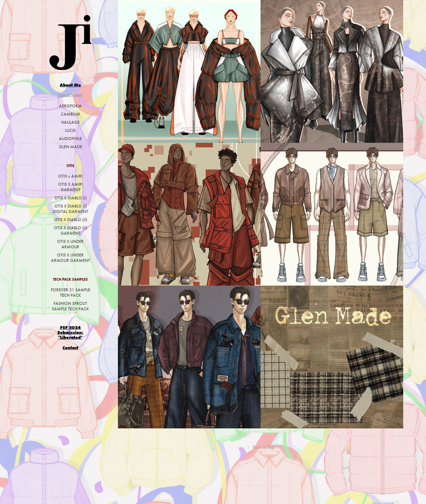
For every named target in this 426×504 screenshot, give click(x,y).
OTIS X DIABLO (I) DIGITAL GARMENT (71, 209)
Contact (70, 348)
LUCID (70, 130)
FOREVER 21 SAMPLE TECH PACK (71, 293)
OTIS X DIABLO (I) (71, 198)
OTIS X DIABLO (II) (71, 220)
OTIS (71, 166)
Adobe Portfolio (269, 485)
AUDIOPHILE (70, 139)
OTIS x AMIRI (70, 176)
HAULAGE (70, 122)
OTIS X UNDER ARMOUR (70, 244)
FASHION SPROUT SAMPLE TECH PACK (70, 306)
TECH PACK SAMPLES (70, 279)
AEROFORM (70, 106)
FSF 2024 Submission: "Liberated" (70, 332)
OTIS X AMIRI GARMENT (71, 187)
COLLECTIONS (70, 96)
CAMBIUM (71, 114)
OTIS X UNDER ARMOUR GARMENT (71, 258)
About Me (70, 85)
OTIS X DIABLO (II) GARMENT (71, 231)
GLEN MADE (71, 147)
